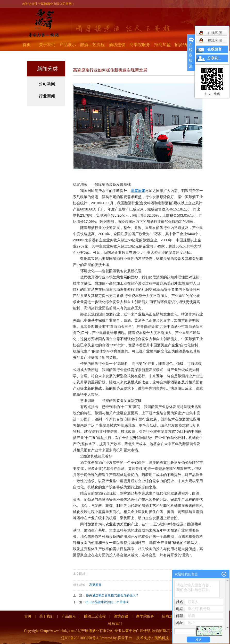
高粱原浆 (95, 585)
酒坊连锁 (117, 45)
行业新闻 (47, 96)
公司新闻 (47, 84)
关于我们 (47, 45)
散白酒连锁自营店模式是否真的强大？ (112, 595)
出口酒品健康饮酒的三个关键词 (107, 602)
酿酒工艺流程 (92, 45)
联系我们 (115, 624)
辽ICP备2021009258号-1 (80, 638)
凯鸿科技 (162, 638)
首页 (27, 45)
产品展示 (68, 45)
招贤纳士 (183, 45)
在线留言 (215, 49)
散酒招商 (159, 631)
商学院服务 (140, 45)
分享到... (214, 58)
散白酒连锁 (142, 631)
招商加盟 (162, 45)
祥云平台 (125, 638)
